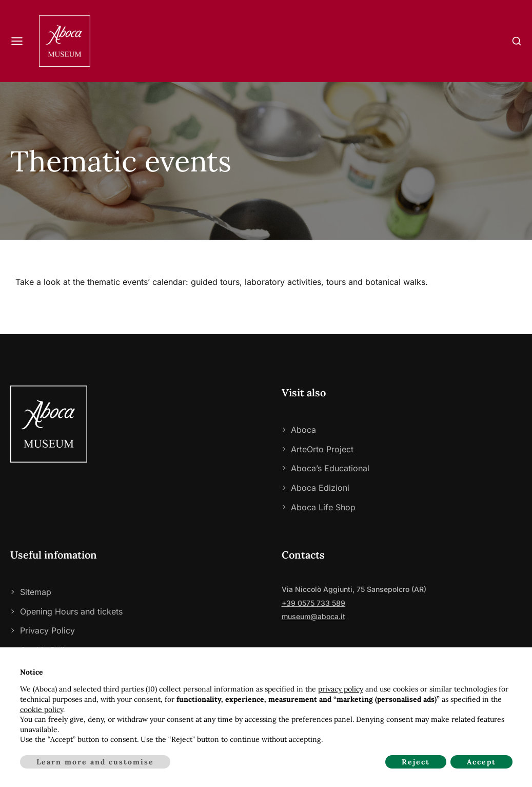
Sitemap (36, 592)
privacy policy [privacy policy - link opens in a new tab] (341, 689)
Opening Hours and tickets (71, 611)
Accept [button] (481, 762)
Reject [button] (416, 762)
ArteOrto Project (322, 449)
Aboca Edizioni (320, 488)
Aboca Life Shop (323, 507)
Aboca (303, 430)
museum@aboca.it (313, 616)
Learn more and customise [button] (95, 762)
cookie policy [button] (42, 709)
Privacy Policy (47, 630)
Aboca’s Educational (330, 468)
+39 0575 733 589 (313, 603)
